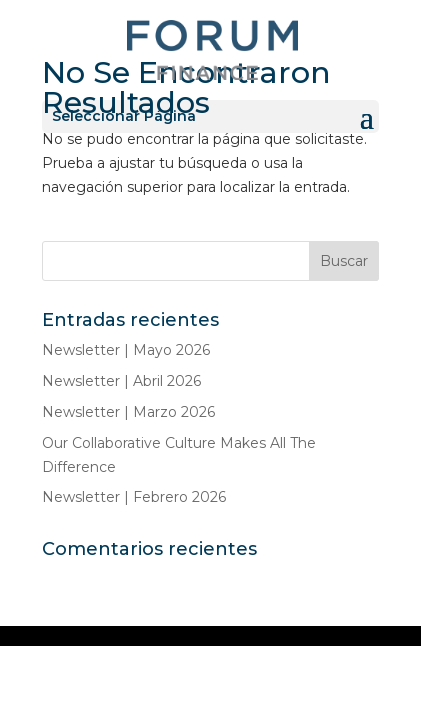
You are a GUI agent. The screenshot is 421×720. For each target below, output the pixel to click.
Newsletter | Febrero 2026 (134, 497)
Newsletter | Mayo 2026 (126, 350)
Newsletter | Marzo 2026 (128, 412)
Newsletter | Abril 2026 (121, 381)
